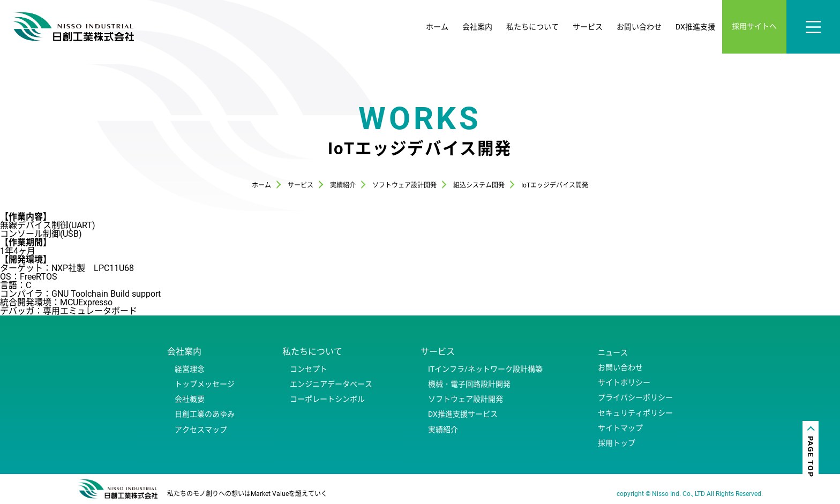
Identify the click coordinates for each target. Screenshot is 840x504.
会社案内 (477, 27)
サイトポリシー (624, 382)
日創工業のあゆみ (205, 414)
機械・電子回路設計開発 (469, 384)
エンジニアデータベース (331, 384)
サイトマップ (620, 428)
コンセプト (309, 369)
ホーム (437, 27)
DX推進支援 (695, 27)
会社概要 (190, 399)
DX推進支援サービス (463, 414)
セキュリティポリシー (635, 413)
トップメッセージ (205, 384)
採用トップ (617, 443)
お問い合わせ (639, 27)
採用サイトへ (754, 26)
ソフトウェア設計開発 (466, 399)
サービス (588, 27)
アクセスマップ (201, 430)
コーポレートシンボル (327, 399)
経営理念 (190, 369)
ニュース (613, 352)
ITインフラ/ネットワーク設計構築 (485, 369)
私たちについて (532, 27)
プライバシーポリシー (635, 397)
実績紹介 (443, 430)
